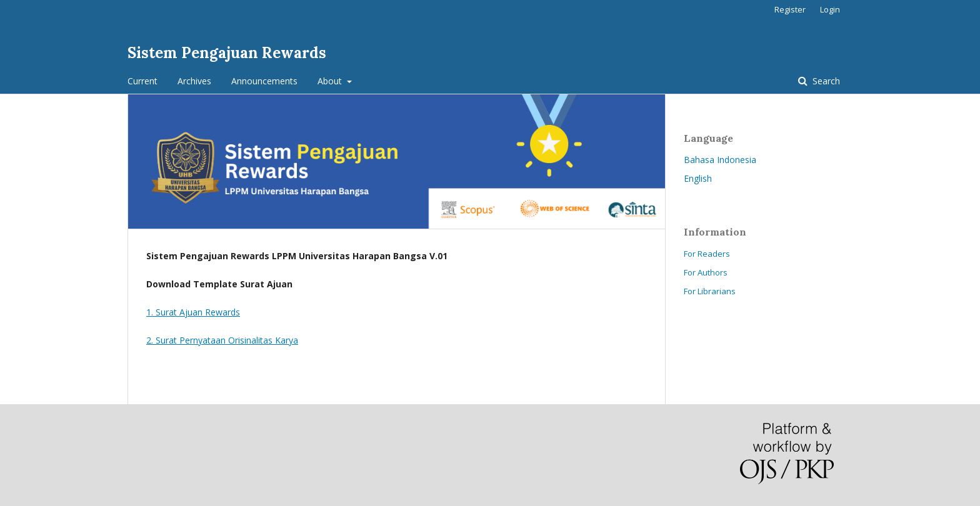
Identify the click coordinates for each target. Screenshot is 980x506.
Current (142, 81)
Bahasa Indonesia (720, 160)
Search (825, 81)
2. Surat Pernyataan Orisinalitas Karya (222, 340)
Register (790, 9)
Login (830, 9)
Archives (194, 81)
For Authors (706, 272)
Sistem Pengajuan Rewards (227, 53)
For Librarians (710, 291)
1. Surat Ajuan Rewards (193, 312)
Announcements (264, 81)
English (698, 178)
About (331, 81)
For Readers (707, 254)
